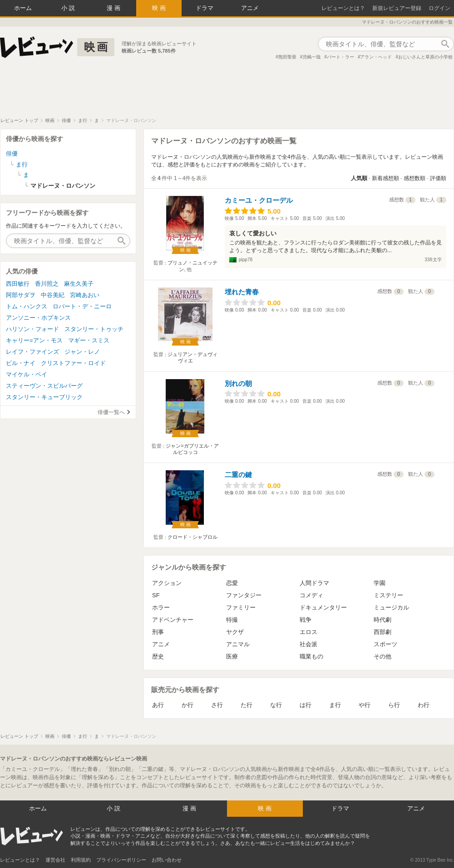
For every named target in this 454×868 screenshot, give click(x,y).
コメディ (311, 595)
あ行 (158, 705)
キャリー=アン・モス (34, 340)
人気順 (359, 178)
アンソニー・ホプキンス (38, 318)
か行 (188, 705)
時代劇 (382, 620)
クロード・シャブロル (192, 537)
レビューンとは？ (343, 8)
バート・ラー (340, 57)
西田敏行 (18, 284)
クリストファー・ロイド (73, 363)
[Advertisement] (227, 93)
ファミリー (241, 607)
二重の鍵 (238, 475)
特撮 (232, 620)
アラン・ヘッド (376, 57)
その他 (382, 656)
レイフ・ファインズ (32, 352)
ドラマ (205, 8)
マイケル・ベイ (27, 374)
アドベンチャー (173, 620)
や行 (365, 705)
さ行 (217, 705)
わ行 (424, 705)
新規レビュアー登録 (397, 8)
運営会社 (55, 860)
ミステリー (388, 595)
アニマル (238, 644)
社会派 (308, 644)
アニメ (250, 8)
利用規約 (81, 860)
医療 (232, 656)
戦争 (306, 620)
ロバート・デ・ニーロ (82, 306)
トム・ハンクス (27, 306)
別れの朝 (238, 383)
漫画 (114, 8)
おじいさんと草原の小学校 (425, 57)
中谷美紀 (53, 295)
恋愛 (232, 583)
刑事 (158, 632)
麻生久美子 (79, 284)
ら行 (394, 705)
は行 (306, 705)
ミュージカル (391, 607)
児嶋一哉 (311, 57)
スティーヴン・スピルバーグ (44, 386)
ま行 (335, 705)
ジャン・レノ (82, 352)
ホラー (161, 607)
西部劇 (382, 632)
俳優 (12, 154)
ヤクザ (235, 632)
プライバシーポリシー (121, 860)
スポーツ (385, 644)
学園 (380, 583)
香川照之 (47, 284)
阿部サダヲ (21, 295)
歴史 (158, 656)
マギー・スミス (89, 340)
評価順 (438, 178)
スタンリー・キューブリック (44, 397)
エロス (308, 632)
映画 (160, 8)
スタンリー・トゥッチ (94, 329)
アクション (167, 583)
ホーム (23, 8)
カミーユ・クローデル (259, 200)
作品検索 (445, 44)
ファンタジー (244, 595)
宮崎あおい (85, 295)
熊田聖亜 (287, 57)
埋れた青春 (242, 292)
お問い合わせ (167, 860)
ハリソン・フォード (32, 329)
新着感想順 (385, 178)
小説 (69, 8)
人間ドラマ (314, 583)
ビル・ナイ (21, 363)
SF (156, 595)
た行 (247, 705)
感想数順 (415, 178)
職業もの (311, 656)
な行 (276, 705)
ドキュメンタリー (323, 607)
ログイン (439, 8)
